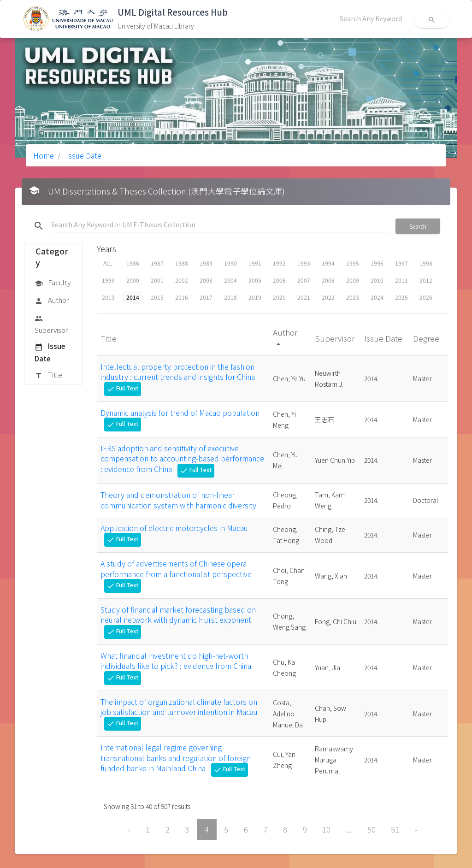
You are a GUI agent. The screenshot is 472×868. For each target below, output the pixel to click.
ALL (108, 263)
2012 (426, 280)
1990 (230, 263)
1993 (304, 263)
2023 (353, 297)
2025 (401, 297)
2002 (182, 280)
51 (395, 829)
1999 (108, 280)
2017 (206, 297)
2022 (328, 297)
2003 (206, 280)
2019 (255, 297)
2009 (353, 280)
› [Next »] (416, 829)
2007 (304, 280)
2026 (426, 297)
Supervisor (51, 324)
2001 (157, 280)
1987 (157, 263)
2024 (377, 297)
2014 (133, 297)
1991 (255, 263)
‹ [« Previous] (129, 829)
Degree (427, 338)
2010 (377, 280)
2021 (304, 297)
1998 (426, 263)
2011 (401, 280)
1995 (353, 263)
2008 (328, 280)
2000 (133, 280)
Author (52, 301)
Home (44, 155)
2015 (157, 297)
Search (418, 226)
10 (326, 829)
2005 (255, 280)
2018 (230, 297)
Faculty (53, 283)
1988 (182, 263)
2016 (182, 297)
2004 (230, 280)
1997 (401, 263)
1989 (206, 263)
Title (48, 375)
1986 (133, 263)
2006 (279, 280)
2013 (108, 297)
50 (372, 829)
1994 (328, 263)
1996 (377, 263)
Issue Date (83, 155)
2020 (279, 297)
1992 (279, 263)
